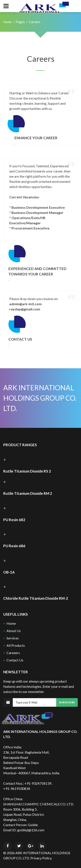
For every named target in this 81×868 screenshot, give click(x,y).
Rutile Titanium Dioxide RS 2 (27, 471)
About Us (14, 631)
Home (7, 22)
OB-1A (9, 572)
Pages (20, 22)
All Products (16, 645)
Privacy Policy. (41, 858)
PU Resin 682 (14, 520)
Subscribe (67, 702)
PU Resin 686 (14, 546)
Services (13, 638)
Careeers (13, 653)
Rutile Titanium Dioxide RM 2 (28, 493)
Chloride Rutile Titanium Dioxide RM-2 (36, 598)
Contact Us (15, 660)
